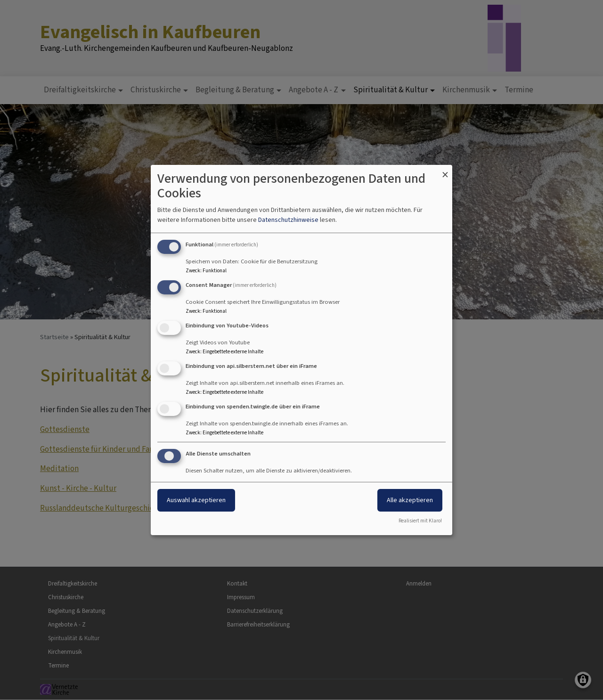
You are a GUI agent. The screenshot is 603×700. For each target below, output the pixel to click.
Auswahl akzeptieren (196, 500)
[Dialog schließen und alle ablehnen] (445, 171)
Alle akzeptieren (410, 500)
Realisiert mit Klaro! (420, 521)
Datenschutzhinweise (288, 220)
